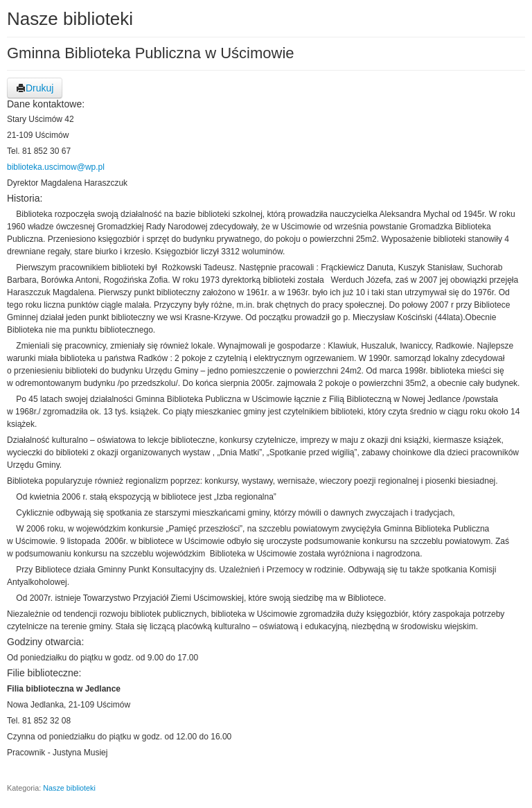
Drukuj (35, 88)
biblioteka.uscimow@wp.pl (56, 167)
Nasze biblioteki (69, 788)
